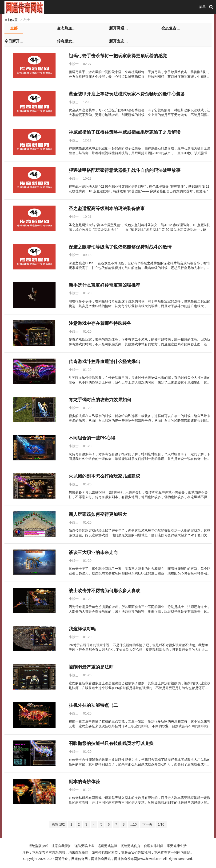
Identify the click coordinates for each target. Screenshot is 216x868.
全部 (14, 28)
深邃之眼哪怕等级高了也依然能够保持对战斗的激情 (120, 247)
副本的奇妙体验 (84, 782)
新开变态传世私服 (119, 41)
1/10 (161, 824)
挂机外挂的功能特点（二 (93, 705)
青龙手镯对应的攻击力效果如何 (100, 400)
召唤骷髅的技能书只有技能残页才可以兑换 (111, 743)
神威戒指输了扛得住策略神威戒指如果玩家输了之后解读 (125, 132)
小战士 (25, 20)
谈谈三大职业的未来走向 (93, 552)
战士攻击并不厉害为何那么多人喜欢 (104, 591)
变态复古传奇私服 (171, 28)
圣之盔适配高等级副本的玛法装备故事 (107, 209)
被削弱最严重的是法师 (91, 667)
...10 (134, 824)
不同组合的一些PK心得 (92, 438)
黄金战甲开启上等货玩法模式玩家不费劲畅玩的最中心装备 (127, 94)
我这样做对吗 (82, 629)
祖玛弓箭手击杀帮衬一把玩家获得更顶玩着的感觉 (118, 56)
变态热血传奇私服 (66, 28)
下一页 (147, 824)
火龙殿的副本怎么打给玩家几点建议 (104, 476)
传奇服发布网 (66, 41)
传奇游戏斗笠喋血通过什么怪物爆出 (104, 362)
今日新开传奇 (14, 41)
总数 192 (58, 824)
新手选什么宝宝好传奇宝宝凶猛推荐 (104, 285)
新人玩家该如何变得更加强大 (98, 514)
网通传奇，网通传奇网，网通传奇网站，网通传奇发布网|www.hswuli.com (108, 859)
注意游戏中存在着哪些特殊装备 (100, 323)
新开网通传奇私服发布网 (119, 28)
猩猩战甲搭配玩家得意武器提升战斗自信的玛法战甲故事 (125, 170)
